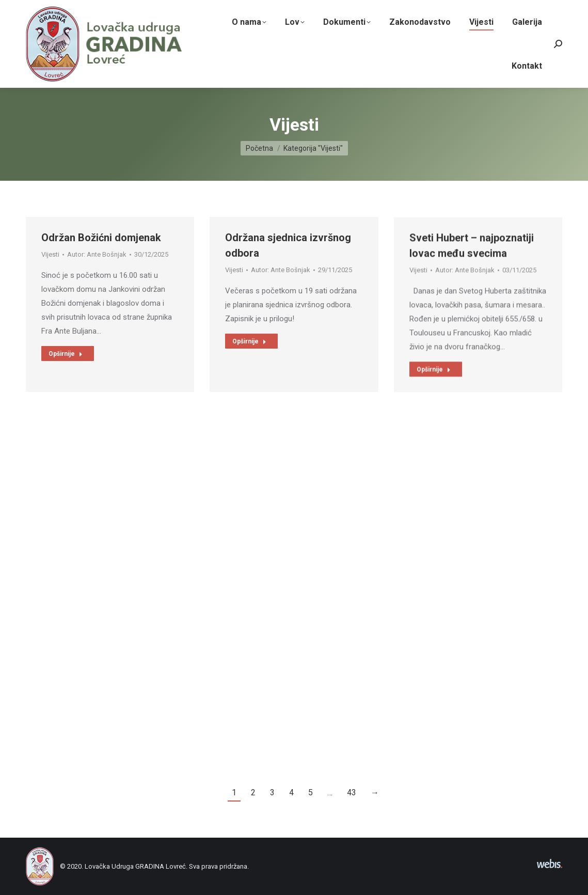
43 (352, 792)
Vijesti (50, 259)
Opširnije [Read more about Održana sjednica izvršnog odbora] (249, 365)
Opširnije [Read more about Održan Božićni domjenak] (66, 358)
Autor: (97, 259)
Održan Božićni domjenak (101, 242)
